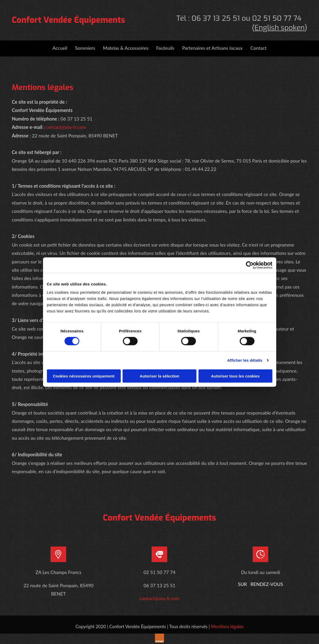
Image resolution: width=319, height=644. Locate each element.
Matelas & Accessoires (126, 48)
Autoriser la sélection (159, 376)
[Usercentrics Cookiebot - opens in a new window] (250, 265)
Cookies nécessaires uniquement (84, 376)
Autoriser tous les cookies (235, 376)
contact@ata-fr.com (66, 127)
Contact (258, 48)
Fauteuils (165, 48)
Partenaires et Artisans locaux (212, 48)
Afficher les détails (245, 360)
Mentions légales (227, 626)
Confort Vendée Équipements (69, 20)
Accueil (60, 48)
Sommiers (85, 48)
